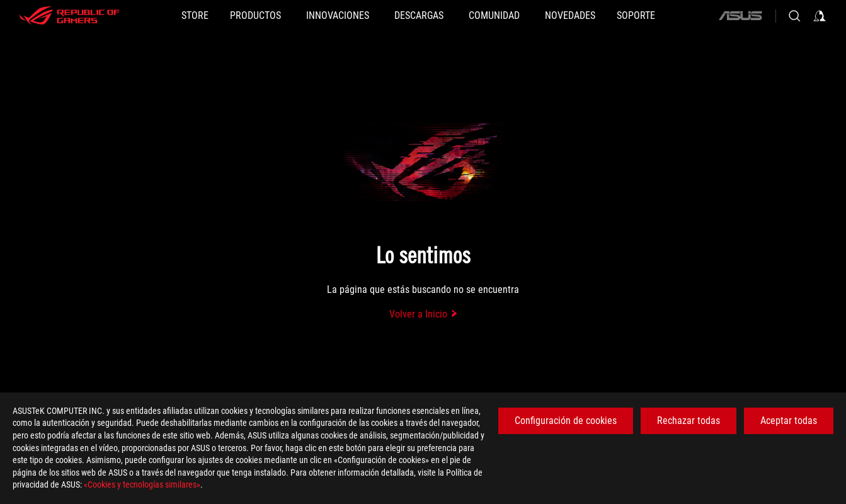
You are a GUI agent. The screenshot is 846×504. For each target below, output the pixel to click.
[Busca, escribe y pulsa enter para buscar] (794, 16)
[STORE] (195, 16)
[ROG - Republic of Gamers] (69, 16)
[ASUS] (740, 16)
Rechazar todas (689, 421)
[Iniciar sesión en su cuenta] (820, 16)
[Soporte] (636, 16)
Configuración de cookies (566, 421)
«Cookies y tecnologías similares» (142, 484)
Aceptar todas (789, 421)
